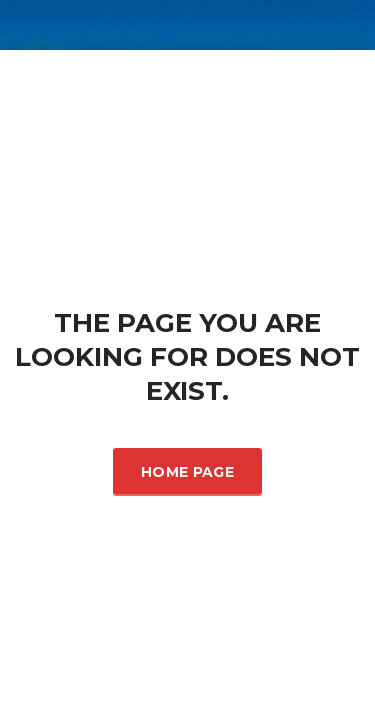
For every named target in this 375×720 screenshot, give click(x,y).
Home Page (187, 472)
